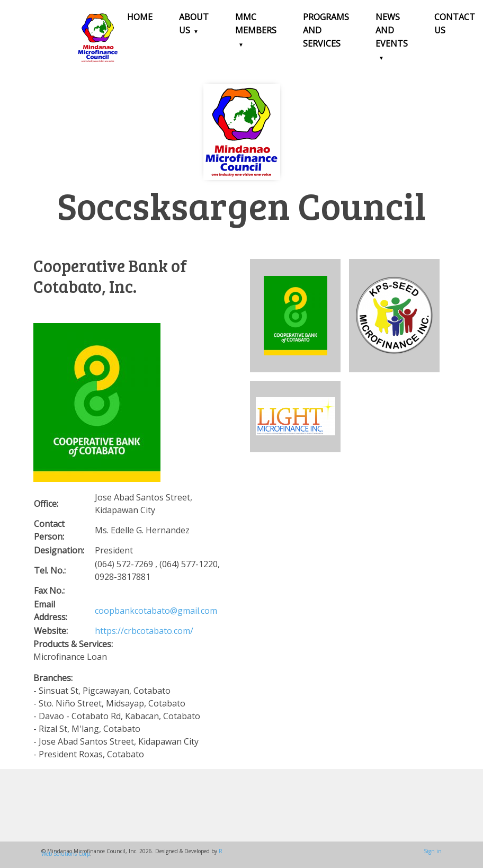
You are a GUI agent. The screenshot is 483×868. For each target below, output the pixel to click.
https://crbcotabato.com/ (144, 631)
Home (140, 17)
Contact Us (455, 24)
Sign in (433, 851)
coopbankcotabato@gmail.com (156, 611)
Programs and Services (326, 30)
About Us (194, 24)
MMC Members (256, 24)
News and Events (392, 30)
